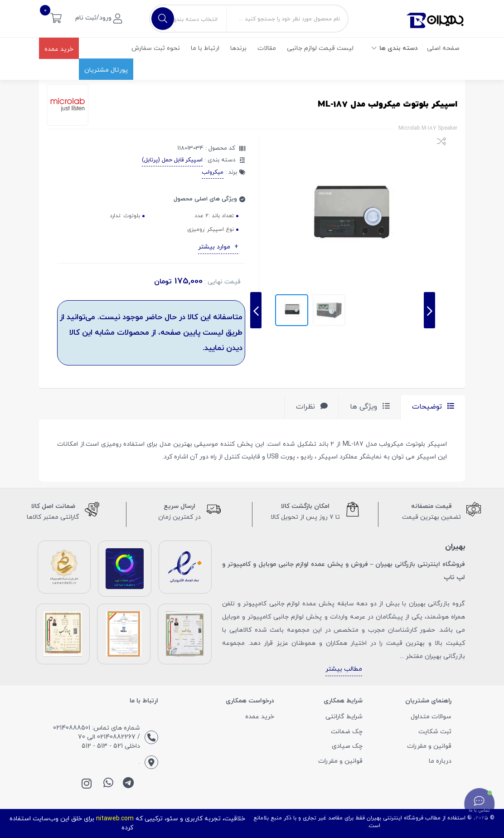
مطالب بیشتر (344, 669)
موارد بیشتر (215, 247)
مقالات (267, 48)
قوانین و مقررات (429, 746)
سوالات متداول (431, 717)
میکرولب (213, 172)
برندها (238, 48)
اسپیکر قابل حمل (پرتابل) (172, 160)
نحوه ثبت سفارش (156, 48)
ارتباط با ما (205, 48)
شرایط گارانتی (344, 717)
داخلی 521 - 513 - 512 (111, 746)
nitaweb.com (115, 819)
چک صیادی (347, 746)
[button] (56, 17)
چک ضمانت (347, 732)
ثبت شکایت (435, 732)
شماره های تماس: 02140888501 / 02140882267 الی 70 (97, 733)
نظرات (312, 407)
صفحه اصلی (443, 48)
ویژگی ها (370, 407)
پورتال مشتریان (106, 70)
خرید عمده (59, 49)
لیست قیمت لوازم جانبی (320, 48)
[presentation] (256, 310)
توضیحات (433, 407)
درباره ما (440, 761)
